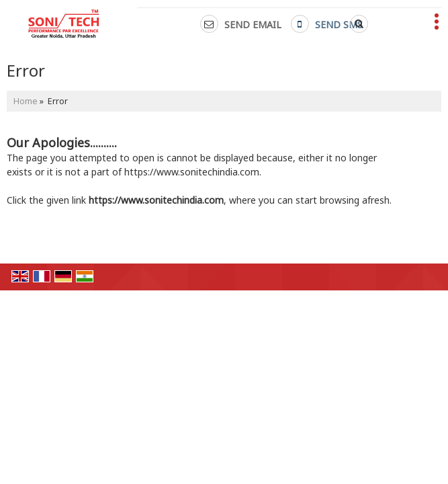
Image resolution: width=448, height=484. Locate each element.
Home (26, 101)
